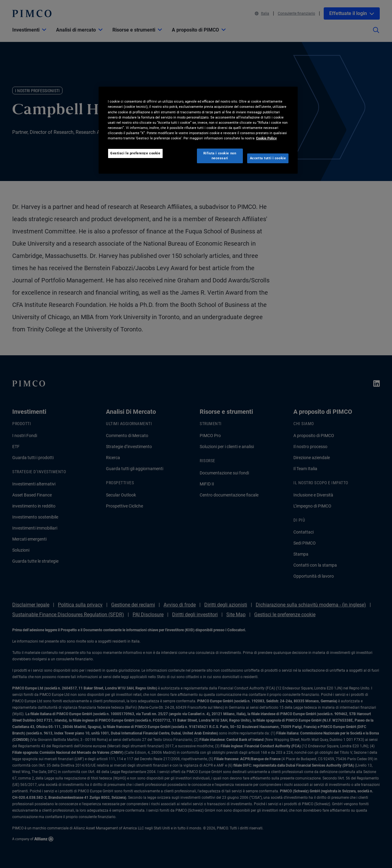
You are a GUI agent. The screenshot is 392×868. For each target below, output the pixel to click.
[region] (198, 130)
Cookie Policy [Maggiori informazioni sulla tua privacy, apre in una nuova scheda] (266, 138)
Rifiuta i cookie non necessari (220, 156)
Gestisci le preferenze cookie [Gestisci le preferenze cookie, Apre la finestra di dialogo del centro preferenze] (135, 153)
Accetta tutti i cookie (268, 158)
